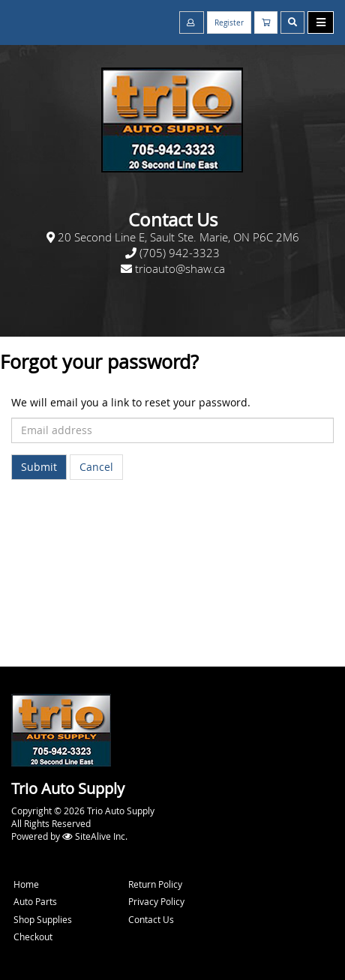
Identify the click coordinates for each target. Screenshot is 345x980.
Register (229, 23)
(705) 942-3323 (180, 253)
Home (26, 884)
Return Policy (155, 884)
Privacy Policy (156, 901)
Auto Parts (35, 901)
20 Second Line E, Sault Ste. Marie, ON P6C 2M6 (178, 237)
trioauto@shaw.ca (180, 268)
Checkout (33, 937)
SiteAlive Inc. (101, 836)
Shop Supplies (43, 919)
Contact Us (151, 919)
